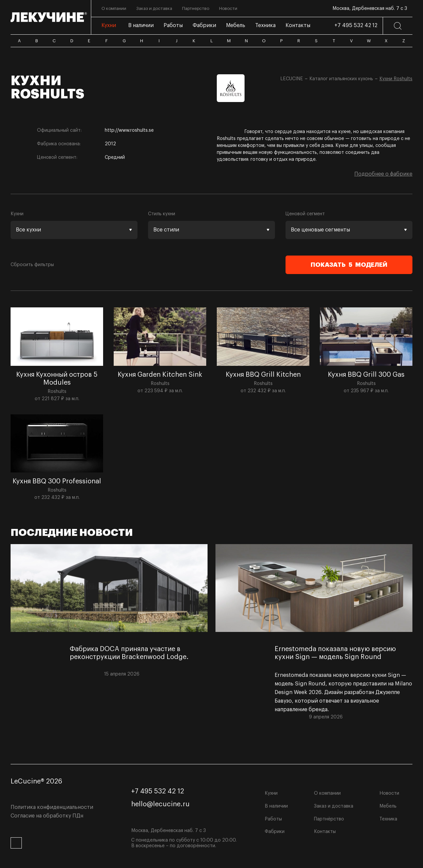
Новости (389, 793)
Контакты (325, 832)
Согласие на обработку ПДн (47, 816)
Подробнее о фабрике (383, 174)
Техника (388, 819)
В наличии (276, 806)
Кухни (271, 793)
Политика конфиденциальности (52, 807)
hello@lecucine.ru (160, 804)
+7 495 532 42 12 (356, 25)
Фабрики (275, 832)
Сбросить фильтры (32, 265)
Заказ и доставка (334, 806)
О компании (327, 793)
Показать (349, 265)
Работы (273, 819)
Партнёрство (329, 819)
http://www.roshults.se (129, 130)
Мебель (388, 806)
